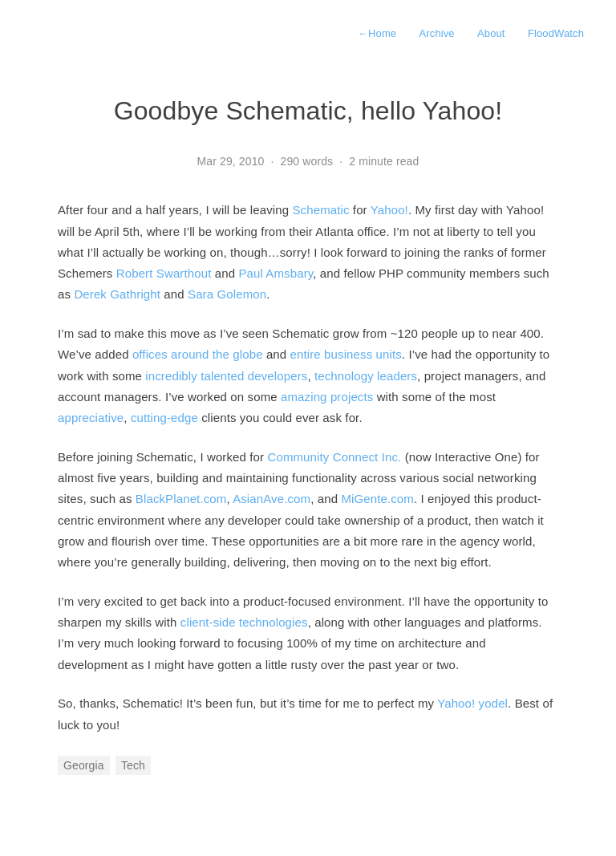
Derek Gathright (117, 294)
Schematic (320, 210)
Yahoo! (389, 210)
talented (222, 376)
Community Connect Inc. (334, 457)
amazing (304, 397)
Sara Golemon (227, 294)
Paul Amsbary (276, 273)
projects (352, 397)
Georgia (84, 765)
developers (278, 376)
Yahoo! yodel (472, 703)
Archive (437, 33)
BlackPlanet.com (181, 499)
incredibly (171, 376)
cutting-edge (164, 418)
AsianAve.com (272, 499)
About (491, 33)
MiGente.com (377, 499)
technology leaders (366, 376)
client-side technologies (244, 622)
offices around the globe (198, 354)
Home (377, 33)
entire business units (346, 354)
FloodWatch (556, 33)
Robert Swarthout (164, 273)
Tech (133, 765)
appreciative (91, 418)
